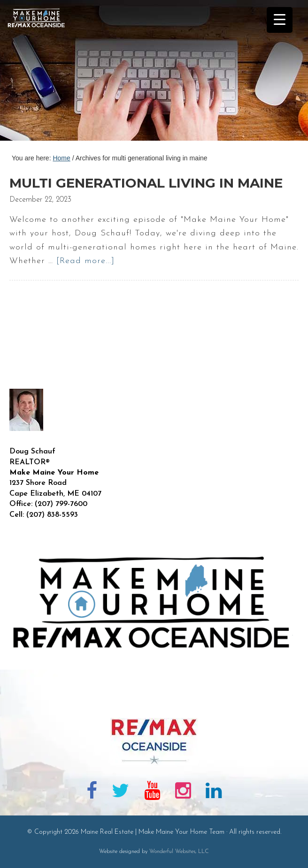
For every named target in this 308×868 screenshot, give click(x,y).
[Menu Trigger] (280, 20)
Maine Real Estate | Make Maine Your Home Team (41, 73)
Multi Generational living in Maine (146, 183)
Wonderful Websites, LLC (179, 852)
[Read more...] (85, 261)
